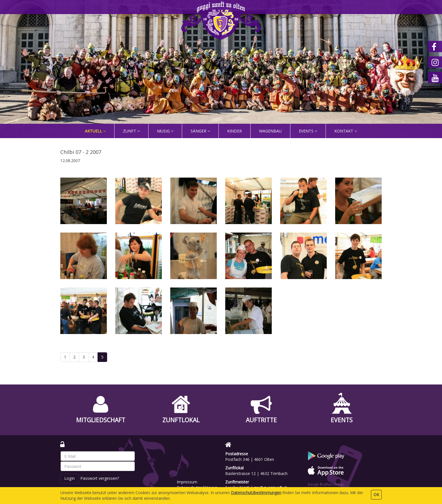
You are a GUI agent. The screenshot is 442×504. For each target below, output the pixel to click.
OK (376, 495)
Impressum (187, 482)
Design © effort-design (326, 484)
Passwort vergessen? (100, 478)
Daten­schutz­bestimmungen (256, 493)
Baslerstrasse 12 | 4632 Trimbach (256, 473)
